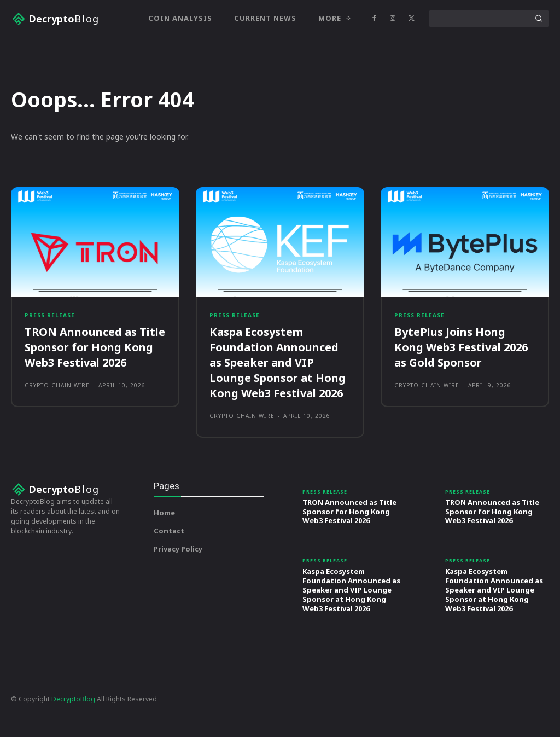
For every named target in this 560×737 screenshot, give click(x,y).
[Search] (539, 19)
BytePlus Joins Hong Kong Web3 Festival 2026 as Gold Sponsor (461, 384)
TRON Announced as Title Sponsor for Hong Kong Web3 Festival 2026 (95, 384)
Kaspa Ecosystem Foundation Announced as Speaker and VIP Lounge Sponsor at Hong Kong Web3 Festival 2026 (278, 400)
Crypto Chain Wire (57, 422)
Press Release (50, 352)
